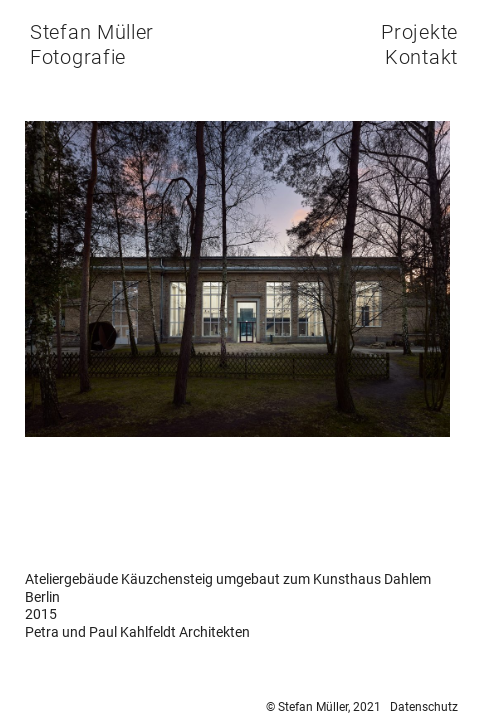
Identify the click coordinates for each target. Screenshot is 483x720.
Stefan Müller (92, 32)
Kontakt (421, 57)
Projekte (419, 32)
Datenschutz (424, 707)
